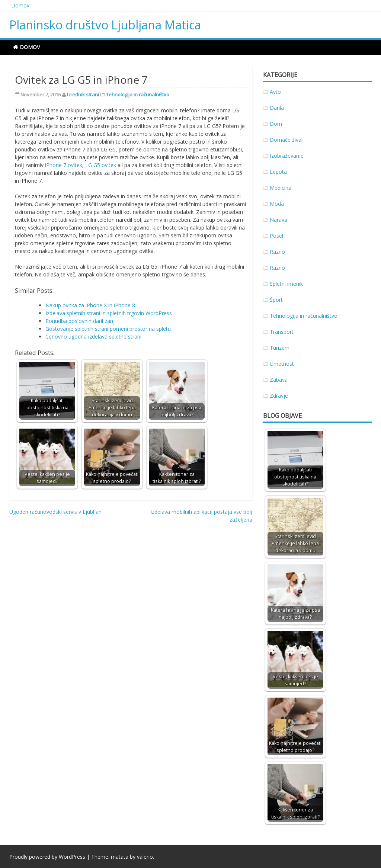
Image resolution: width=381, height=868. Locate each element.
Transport (282, 332)
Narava (278, 220)
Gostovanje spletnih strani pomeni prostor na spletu (108, 329)
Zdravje (279, 396)
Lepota (278, 172)
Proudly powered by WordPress (47, 857)
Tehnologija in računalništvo (138, 95)
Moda (277, 204)
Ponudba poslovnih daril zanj (80, 321)
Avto (275, 92)
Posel (276, 236)
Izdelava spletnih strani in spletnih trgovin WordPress (109, 313)
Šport (276, 300)
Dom (276, 124)
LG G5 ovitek (101, 165)
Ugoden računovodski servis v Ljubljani (56, 512)
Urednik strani (83, 95)
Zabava (279, 380)
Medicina (281, 188)
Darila (277, 108)
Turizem (280, 348)
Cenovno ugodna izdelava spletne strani (93, 337)
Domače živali (287, 140)
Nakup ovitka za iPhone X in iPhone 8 (90, 305)
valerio (145, 857)
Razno (277, 252)
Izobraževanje (287, 156)
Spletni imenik (286, 284)
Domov (20, 5)
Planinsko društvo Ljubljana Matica (105, 25)
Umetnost (282, 364)
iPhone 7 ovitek (64, 165)
